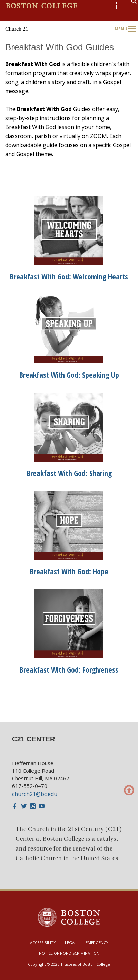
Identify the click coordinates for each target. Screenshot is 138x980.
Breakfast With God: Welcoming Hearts (69, 276)
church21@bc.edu (35, 794)
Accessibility (43, 942)
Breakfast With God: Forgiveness (69, 669)
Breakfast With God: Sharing (69, 473)
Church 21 (17, 29)
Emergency (97, 942)
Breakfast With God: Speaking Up (69, 375)
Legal (71, 942)
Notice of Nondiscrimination (69, 953)
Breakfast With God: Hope (69, 571)
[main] (69, 377)
